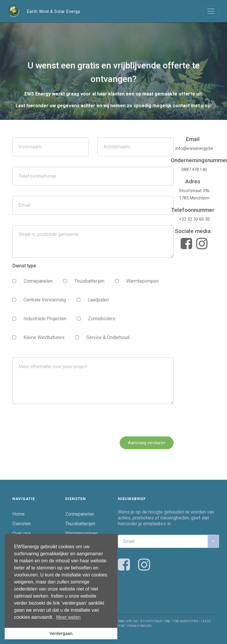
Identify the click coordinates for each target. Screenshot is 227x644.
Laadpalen (98, 300)
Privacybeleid (139, 626)
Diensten (22, 524)
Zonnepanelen (38, 281)
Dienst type (24, 266)
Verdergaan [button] (61, 633)
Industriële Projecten (45, 319)
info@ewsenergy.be (194, 148)
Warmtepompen (142, 281)
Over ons (22, 533)
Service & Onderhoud (108, 337)
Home (18, 514)
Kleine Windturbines (44, 337)
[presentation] (57, 420)
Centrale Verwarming (45, 300)
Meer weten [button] (68, 617)
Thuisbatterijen (89, 281)
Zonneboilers (102, 319)
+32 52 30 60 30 (194, 219)
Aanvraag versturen (147, 443)
